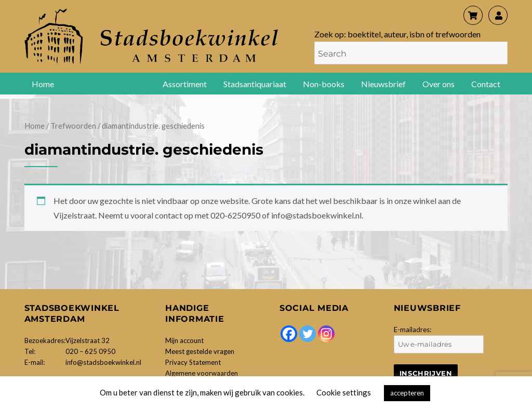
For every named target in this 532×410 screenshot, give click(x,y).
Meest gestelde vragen (200, 351)
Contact (486, 84)
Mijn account (184, 340)
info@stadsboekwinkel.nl (103, 362)
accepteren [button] (407, 393)
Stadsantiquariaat (255, 84)
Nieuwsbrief (383, 84)
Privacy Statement (193, 362)
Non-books (324, 84)
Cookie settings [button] (344, 392)
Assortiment (185, 84)
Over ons (438, 84)
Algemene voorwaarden (202, 373)
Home (43, 84)
